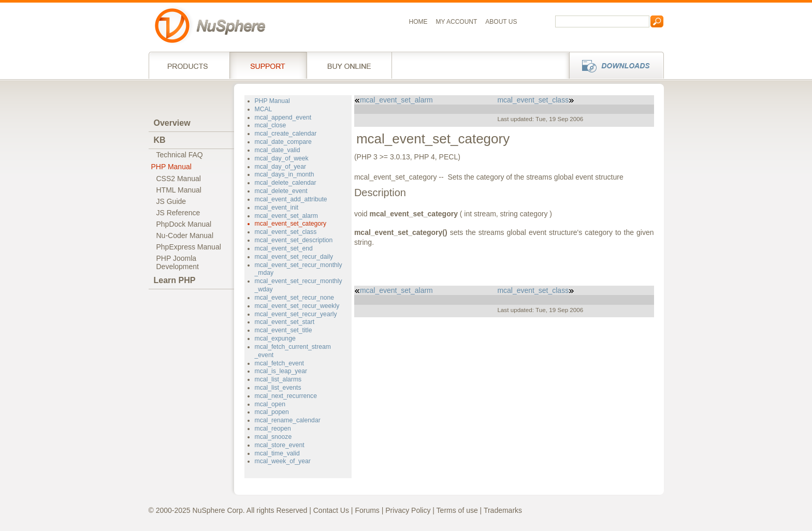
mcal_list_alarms (278, 379)
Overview (172, 123)
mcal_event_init (277, 208)
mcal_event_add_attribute (291, 199)
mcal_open (270, 404)
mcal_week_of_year (283, 461)
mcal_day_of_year (280, 167)
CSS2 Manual (179, 179)
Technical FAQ (180, 155)
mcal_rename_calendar (288, 420)
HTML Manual (179, 190)
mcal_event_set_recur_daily (294, 257)
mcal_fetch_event (279, 363)
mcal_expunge (275, 338)
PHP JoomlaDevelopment (178, 262)
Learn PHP (175, 280)
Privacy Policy (408, 510)
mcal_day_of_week (282, 158)
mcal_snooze (273, 437)
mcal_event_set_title (284, 330)
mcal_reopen (273, 429)
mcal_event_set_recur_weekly (297, 306)
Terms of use (457, 510)
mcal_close (271, 125)
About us (501, 22)
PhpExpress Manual (189, 247)
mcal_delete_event (281, 191)
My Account (457, 22)
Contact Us (331, 510)
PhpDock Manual (184, 224)
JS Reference (178, 213)
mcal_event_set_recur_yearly (296, 314)
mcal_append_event (283, 117)
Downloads (613, 65)
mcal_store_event (280, 445)
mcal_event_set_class (286, 232)
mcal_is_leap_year (281, 371)
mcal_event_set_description (294, 240)
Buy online (349, 65)
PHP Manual (171, 167)
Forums (367, 510)
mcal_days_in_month (285, 174)
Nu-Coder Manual (185, 235)
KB (160, 140)
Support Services (268, 65)
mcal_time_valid (277, 453)
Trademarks (503, 510)
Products (189, 65)
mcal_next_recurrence (286, 396)
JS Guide (171, 201)
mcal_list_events (278, 388)
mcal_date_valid (278, 150)
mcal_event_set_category (291, 224)
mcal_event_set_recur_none (295, 298)
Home (418, 22)
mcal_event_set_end (284, 248)
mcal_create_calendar (286, 134)
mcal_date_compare (283, 142)
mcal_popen (272, 412)
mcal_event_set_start (285, 322)
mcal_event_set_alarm (286, 216)
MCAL (264, 109)
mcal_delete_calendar (286, 183)
